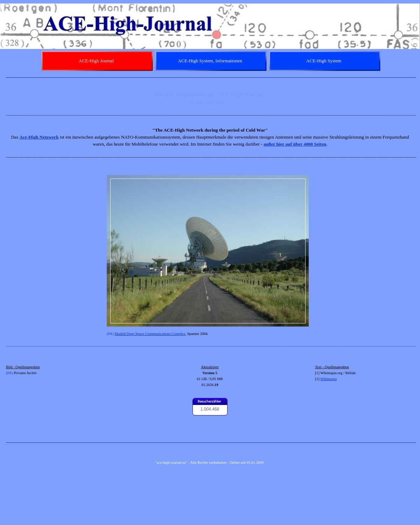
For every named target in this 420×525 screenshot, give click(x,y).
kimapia (331, 379)
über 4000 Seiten (309, 144)
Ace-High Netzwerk (39, 137)
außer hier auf (278, 144)
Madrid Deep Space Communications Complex (150, 334)
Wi (323, 379)
